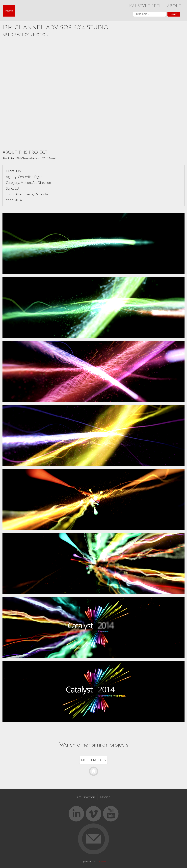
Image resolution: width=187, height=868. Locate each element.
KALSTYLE (102, 862)
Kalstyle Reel (145, 6)
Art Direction (17, 35)
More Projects (93, 760)
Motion (41, 35)
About (174, 6)
